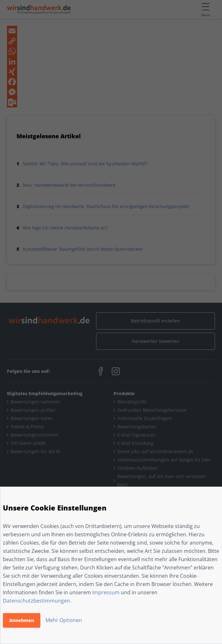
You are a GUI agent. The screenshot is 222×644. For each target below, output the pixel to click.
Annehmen (22, 620)
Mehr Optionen (64, 620)
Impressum (106, 592)
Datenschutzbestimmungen (36, 601)
